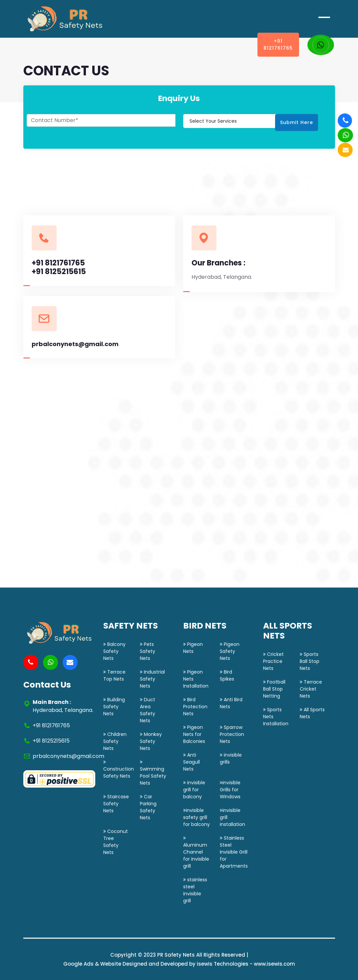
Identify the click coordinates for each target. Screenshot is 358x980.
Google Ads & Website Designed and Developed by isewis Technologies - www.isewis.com (179, 964)
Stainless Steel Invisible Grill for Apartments (234, 852)
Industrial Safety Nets (152, 679)
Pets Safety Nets (148, 651)
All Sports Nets (312, 713)
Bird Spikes (227, 675)
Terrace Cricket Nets (311, 689)
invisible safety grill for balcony (196, 817)
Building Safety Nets (114, 707)
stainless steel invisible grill (195, 890)
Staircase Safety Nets (116, 804)
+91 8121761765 (278, 45)
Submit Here (297, 122)
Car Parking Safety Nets (148, 807)
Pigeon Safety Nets (230, 651)
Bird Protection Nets (195, 707)
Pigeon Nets (193, 648)
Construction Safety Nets (119, 769)
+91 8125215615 (59, 272)
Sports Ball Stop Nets (310, 661)
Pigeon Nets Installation (196, 679)
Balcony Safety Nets (114, 651)
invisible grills (231, 758)
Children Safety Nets (115, 741)
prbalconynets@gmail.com (75, 344)
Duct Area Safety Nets (148, 710)
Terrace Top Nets (114, 675)
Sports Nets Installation (276, 717)
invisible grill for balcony (194, 790)
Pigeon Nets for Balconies (194, 734)
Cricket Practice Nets (273, 661)
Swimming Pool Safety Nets (153, 773)
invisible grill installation (232, 817)
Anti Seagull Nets (191, 762)
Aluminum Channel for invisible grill (196, 852)
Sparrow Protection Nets (232, 734)
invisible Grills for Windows (230, 790)
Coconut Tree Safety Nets (116, 842)
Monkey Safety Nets (151, 741)
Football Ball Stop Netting (274, 689)
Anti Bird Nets (231, 703)
